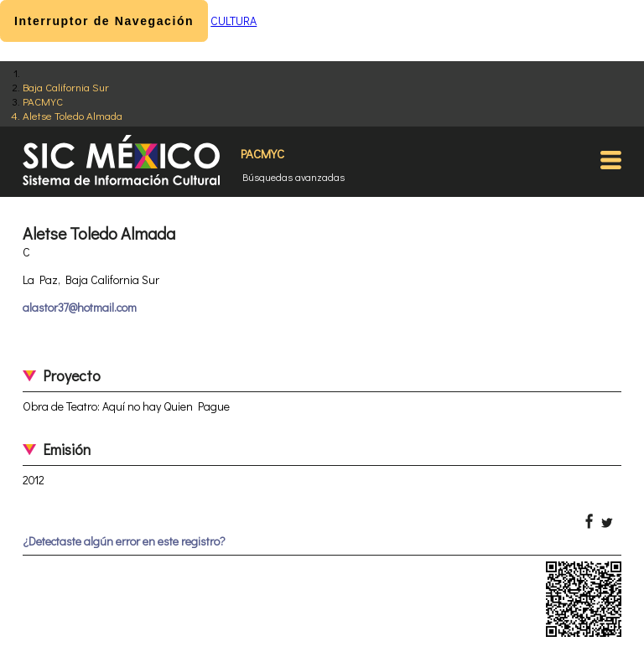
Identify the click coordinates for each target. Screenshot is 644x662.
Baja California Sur (66, 87)
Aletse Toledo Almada (73, 115)
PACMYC (43, 101)
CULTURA (234, 21)
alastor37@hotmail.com (80, 307)
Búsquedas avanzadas (293, 177)
